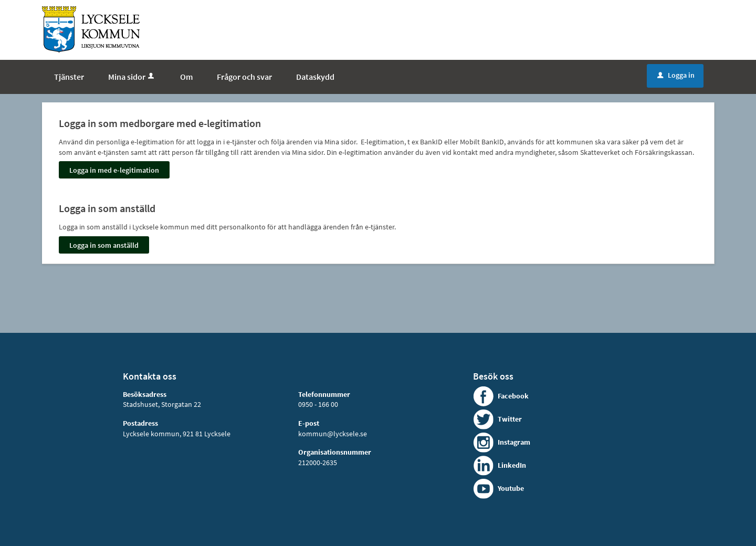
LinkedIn (512, 465)
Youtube (511, 488)
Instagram (514, 442)
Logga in (676, 75)
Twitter (510, 419)
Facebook (513, 396)
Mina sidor (132, 77)
